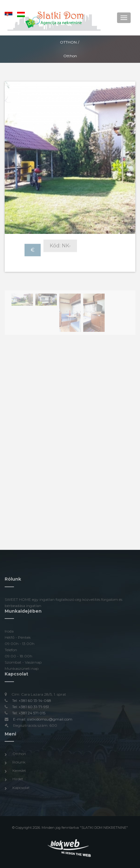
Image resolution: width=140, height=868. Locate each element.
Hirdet (18, 780)
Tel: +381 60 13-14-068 (32, 701)
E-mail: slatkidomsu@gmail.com (43, 720)
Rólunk (19, 763)
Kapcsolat (21, 788)
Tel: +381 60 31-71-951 (30, 707)
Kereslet (19, 771)
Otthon (68, 42)
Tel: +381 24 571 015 (29, 714)
